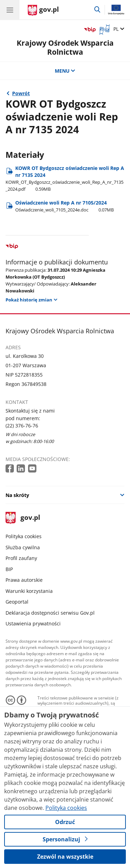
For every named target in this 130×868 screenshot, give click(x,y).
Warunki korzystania (29, 591)
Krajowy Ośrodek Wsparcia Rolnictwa (65, 47)
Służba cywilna (23, 547)
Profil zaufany (21, 558)
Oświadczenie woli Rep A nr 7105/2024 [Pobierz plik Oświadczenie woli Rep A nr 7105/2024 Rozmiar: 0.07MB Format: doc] (64, 206)
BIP (9, 569)
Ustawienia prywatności (33, 623)
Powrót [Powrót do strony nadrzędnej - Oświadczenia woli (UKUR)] (21, 93)
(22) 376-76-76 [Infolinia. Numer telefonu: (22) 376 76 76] (22, 426)
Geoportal (17, 602)
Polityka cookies (24, 536)
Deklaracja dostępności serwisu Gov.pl (50, 613)
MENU (65, 71)
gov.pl (23, 518)
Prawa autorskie (24, 580)
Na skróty (17, 495)
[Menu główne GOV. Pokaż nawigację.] (10, 10)
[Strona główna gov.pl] (43, 10)
